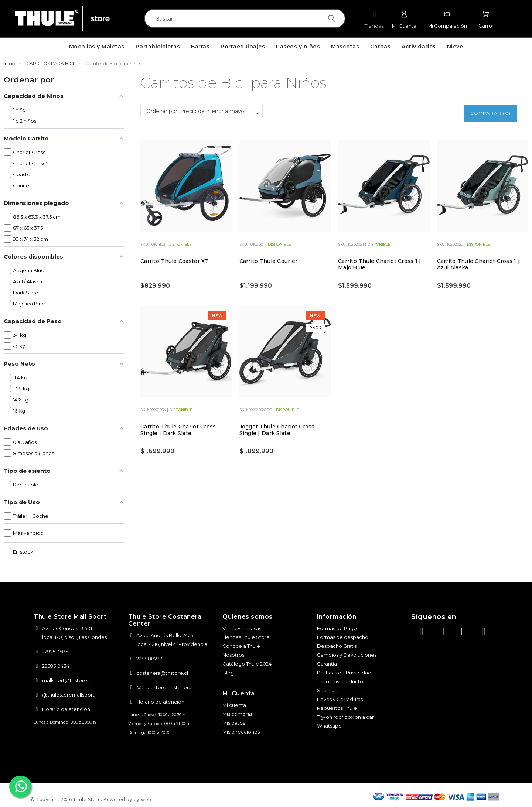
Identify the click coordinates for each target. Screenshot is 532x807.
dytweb (143, 799)
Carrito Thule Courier (269, 261)
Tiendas (374, 26)
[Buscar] (245, 18)
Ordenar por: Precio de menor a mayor (196, 111)
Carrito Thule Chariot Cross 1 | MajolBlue (380, 264)
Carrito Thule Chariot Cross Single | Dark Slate (178, 430)
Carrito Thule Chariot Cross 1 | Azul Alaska (479, 264)
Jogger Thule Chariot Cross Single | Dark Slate (277, 430)
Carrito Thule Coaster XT (175, 261)
